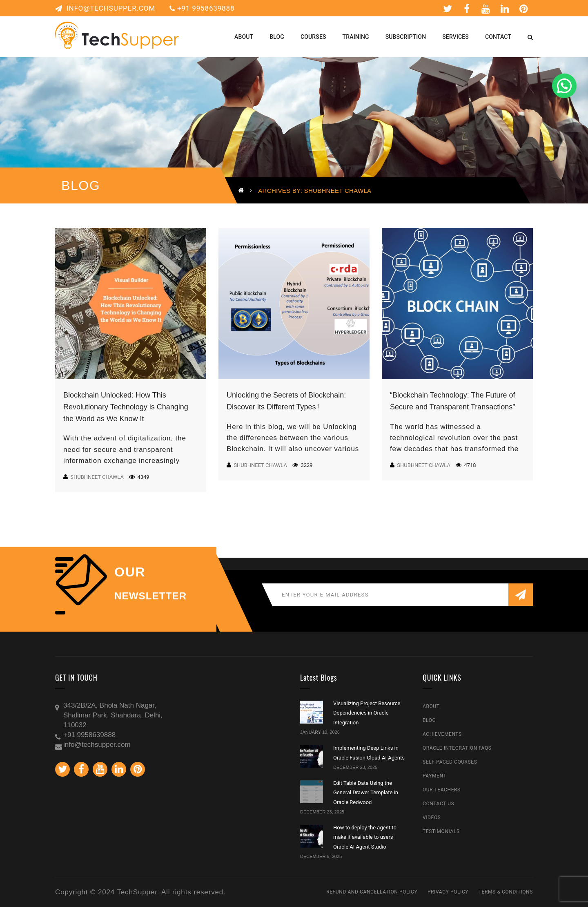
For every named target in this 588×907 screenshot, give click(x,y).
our (130, 572)
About (431, 706)
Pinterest (524, 9)
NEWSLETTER (150, 596)
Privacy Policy (448, 892)
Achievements (442, 734)
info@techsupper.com (105, 8)
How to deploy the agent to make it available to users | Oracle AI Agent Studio (365, 837)
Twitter (448, 9)
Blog (429, 720)
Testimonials (441, 831)
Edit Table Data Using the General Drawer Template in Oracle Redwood (366, 793)
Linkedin (505, 9)
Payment (434, 776)
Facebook (467, 9)
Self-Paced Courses (450, 762)
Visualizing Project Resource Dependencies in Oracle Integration (367, 713)
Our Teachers (442, 790)
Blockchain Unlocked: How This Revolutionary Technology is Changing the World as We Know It (126, 407)
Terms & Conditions (506, 892)
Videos (432, 818)
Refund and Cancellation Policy (372, 892)
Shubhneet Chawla (97, 477)
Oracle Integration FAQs (457, 748)
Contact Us (438, 804)
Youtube (486, 9)
